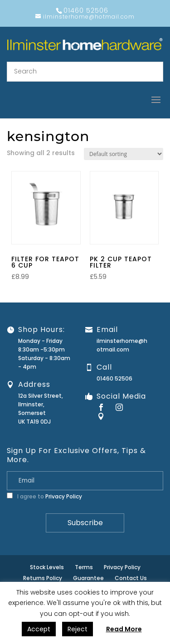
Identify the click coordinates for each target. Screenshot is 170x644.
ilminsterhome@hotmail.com (122, 345)
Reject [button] (78, 629)
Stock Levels (47, 567)
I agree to (44, 496)
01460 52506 (114, 378)
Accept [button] (39, 629)
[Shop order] (124, 154)
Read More (124, 629)
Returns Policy (43, 578)
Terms (84, 567)
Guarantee (88, 578)
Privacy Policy (64, 496)
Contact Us (131, 578)
